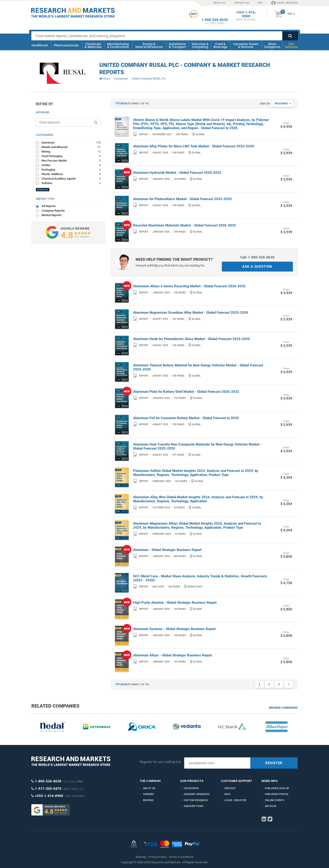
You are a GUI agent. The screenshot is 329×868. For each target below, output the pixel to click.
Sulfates (71, 183)
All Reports (49, 206)
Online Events (275, 800)
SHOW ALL (43, 190)
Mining (71, 151)
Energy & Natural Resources (149, 45)
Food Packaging (71, 156)
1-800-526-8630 (215, 20)
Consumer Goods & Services (246, 45)
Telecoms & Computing (200, 45)
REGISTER (274, 763)
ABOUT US (219, 3)
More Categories (272, 45)
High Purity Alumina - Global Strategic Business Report (175, 603)
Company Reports (53, 211)
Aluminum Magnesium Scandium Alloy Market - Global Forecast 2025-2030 (191, 313)
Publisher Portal (277, 794)
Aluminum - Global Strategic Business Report (167, 550)
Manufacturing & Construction (118, 45)
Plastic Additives (71, 174)
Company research (197, 794)
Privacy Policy (157, 857)
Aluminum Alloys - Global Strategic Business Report (173, 655)
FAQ (260, 3)
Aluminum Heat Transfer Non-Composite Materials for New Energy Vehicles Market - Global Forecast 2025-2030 (197, 446)
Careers (148, 794)
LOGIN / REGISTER (284, 3)
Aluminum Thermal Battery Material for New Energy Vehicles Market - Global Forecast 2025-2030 (198, 367)
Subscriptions (194, 806)
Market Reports (52, 215)
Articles (271, 806)
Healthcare (40, 45)
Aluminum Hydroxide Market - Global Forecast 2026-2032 (177, 173)
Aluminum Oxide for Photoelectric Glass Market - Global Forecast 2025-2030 (192, 339)
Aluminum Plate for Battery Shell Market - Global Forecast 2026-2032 (186, 392)
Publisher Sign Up (277, 788)
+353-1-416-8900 (246, 14)
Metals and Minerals (71, 147)
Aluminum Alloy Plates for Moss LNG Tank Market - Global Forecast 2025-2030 (194, 146)
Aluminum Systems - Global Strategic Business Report (174, 629)
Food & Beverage (221, 45)
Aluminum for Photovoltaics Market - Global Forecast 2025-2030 (182, 199)
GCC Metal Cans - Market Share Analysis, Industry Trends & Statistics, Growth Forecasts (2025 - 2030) (200, 578)
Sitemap (141, 857)
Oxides (71, 165)
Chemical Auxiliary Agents (71, 178)
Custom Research (196, 800)
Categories (191, 788)
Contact (230, 788)
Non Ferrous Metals (71, 160)
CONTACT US (242, 3)
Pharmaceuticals (66, 45)
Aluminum (71, 142)
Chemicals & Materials (93, 45)
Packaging (71, 169)
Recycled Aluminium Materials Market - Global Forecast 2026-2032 (185, 225)
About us (149, 788)
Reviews (148, 800)
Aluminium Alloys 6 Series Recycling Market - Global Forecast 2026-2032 (189, 286)
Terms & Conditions (181, 857)
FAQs (227, 794)
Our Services (291, 45)
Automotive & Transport (177, 45)
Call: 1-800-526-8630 (257, 257)
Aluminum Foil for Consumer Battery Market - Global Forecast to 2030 (186, 418)
